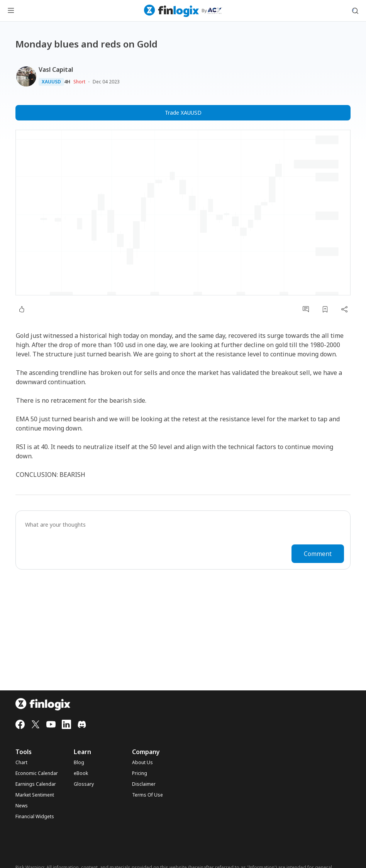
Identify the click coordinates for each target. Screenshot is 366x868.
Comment (318, 554)
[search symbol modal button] (355, 11)
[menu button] (11, 11)
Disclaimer (144, 784)
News (22, 806)
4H (67, 82)
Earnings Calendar (36, 784)
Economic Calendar (37, 773)
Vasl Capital (56, 70)
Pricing (140, 773)
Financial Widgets (35, 817)
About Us (142, 763)
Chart (21, 763)
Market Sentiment (35, 795)
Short (79, 82)
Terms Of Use (147, 795)
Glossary (84, 784)
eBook (81, 773)
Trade (183, 113)
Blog (79, 763)
